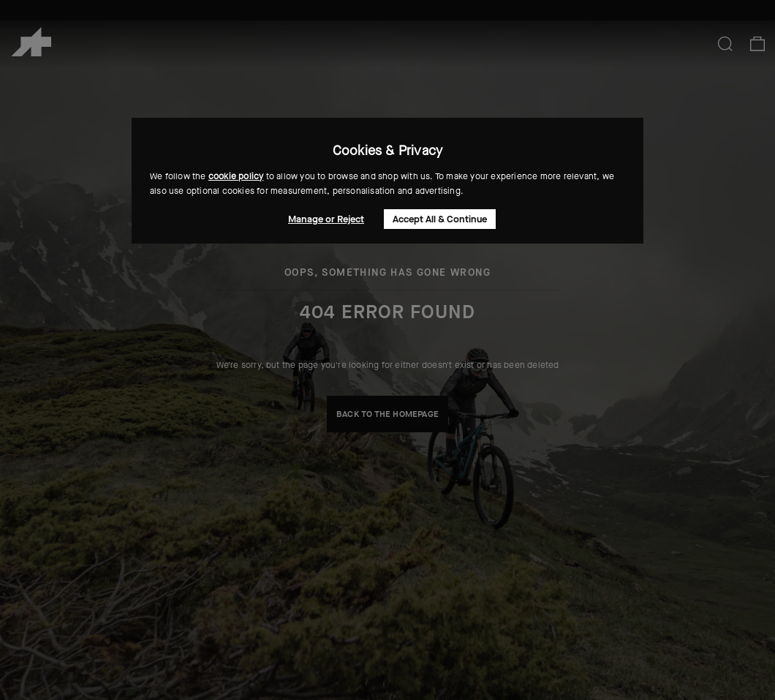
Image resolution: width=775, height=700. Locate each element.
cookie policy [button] (236, 176)
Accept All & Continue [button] (440, 219)
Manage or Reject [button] (326, 219)
